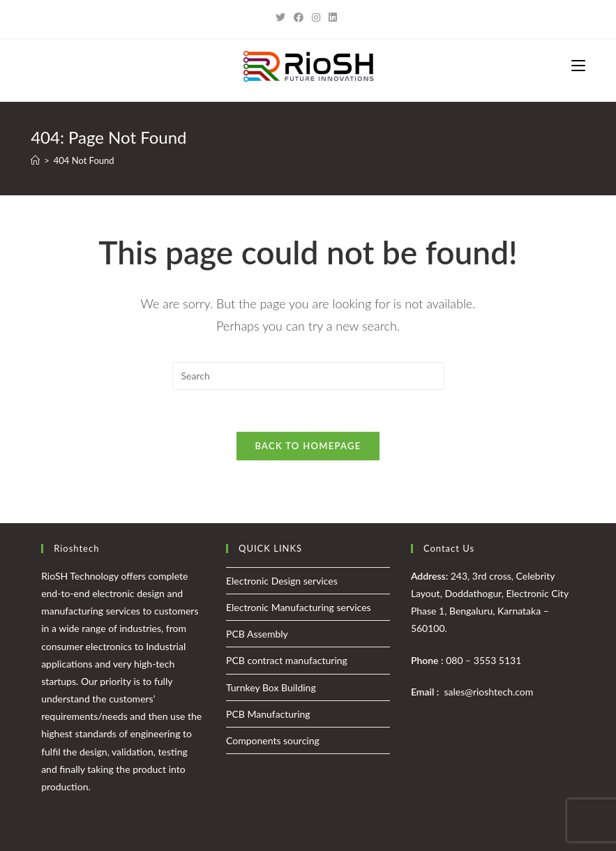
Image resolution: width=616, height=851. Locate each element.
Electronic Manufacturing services (299, 607)
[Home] (35, 160)
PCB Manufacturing (268, 714)
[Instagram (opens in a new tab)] (316, 17)
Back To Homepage (308, 446)
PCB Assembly (257, 634)
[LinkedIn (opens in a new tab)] (333, 17)
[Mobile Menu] (578, 66)
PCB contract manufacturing (287, 660)
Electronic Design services (282, 581)
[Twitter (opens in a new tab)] (283, 17)
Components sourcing (273, 740)
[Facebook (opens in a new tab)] (299, 17)
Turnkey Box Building (271, 687)
